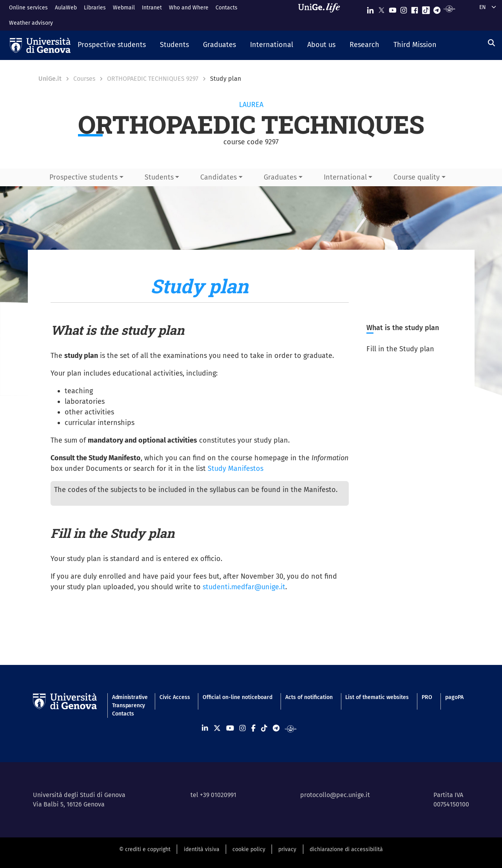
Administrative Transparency (129, 701)
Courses (84, 79)
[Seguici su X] (381, 8)
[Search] (491, 43)
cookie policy (249, 849)
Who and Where (189, 8)
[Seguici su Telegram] (437, 8)
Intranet (152, 8)
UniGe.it (50, 79)
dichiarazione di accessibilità (346, 849)
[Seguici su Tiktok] (426, 8)
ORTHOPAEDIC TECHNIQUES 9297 (153, 79)
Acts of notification (309, 697)
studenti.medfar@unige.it (244, 587)
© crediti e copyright (145, 849)
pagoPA (454, 697)
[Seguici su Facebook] (415, 8)
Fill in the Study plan (400, 349)
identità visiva (202, 849)
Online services (28, 8)
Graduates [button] (280, 177)
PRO (427, 697)
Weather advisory (31, 23)
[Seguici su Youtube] (393, 8)
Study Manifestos (236, 469)
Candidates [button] (218, 177)
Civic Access (175, 697)
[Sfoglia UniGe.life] (322, 15)
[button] (112, 45)
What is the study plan (403, 328)
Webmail (124, 8)
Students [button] (159, 177)
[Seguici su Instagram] (404, 8)
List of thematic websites (377, 697)
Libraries (95, 8)
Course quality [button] (417, 177)
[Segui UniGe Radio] (449, 8)
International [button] (345, 177)
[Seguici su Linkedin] (370, 8)
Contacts (227, 8)
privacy (287, 849)
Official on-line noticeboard (237, 697)
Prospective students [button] (83, 177)
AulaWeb (66, 8)
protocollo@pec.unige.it (335, 795)
